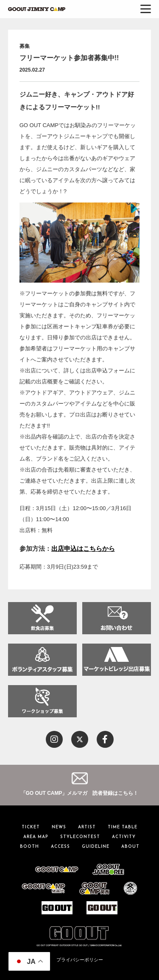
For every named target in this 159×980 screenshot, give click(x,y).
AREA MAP (36, 837)
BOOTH (29, 847)
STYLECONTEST (80, 837)
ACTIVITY (124, 837)
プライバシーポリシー (80, 960)
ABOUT (130, 847)
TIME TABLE (123, 827)
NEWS (59, 827)
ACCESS (60, 847)
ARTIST (87, 827)
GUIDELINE (96, 847)
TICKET (31, 827)
